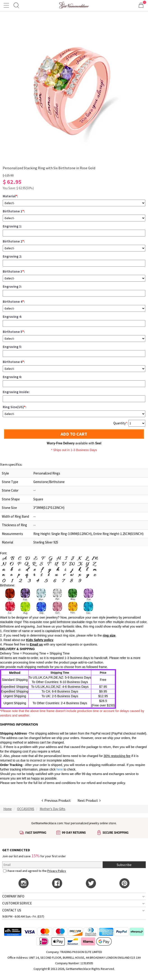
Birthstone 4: (14, 302)
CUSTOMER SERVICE (17, 903)
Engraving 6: (12, 377)
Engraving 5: (12, 347)
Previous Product (56, 800)
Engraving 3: (12, 286)
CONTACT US (12, 910)
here (20, 783)
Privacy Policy (57, 871)
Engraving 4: (12, 317)
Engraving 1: (12, 226)
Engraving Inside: (16, 392)
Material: (10, 196)
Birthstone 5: (14, 332)
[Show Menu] (7, 5)
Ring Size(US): (15, 407)
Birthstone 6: (14, 362)
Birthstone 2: (14, 241)
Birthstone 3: (14, 271)
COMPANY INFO (13, 896)
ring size (109, 635)
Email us (36, 644)
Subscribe (124, 865)
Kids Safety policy (40, 640)
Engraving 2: (12, 256)
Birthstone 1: (14, 211)
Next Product (89, 800)
